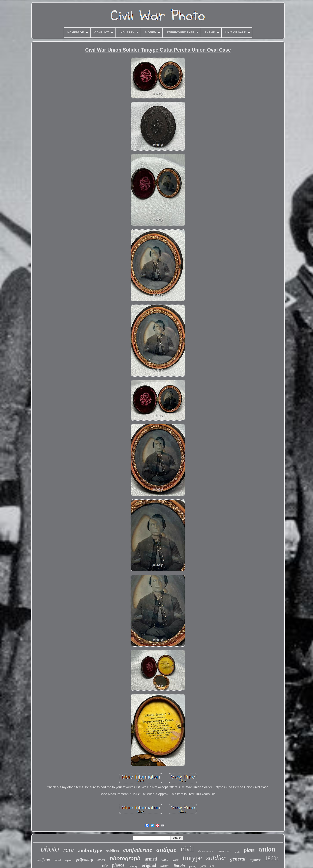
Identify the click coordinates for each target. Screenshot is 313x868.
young (193, 867)
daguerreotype (206, 852)
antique (166, 849)
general (238, 859)
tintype (192, 858)
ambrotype (90, 850)
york (176, 860)
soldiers (113, 851)
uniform (44, 860)
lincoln (179, 865)
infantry (255, 860)
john (203, 866)
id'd (212, 866)
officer (101, 860)
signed (68, 861)
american (224, 851)
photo (50, 849)
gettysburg (85, 859)
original (149, 865)
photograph (125, 858)
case (165, 859)
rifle (105, 866)
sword (57, 860)
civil (187, 849)
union (267, 849)
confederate (138, 850)
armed (151, 859)
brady (237, 852)
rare (68, 850)
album (165, 866)
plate (249, 850)
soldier (216, 858)
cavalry (133, 866)
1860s (272, 858)
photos (118, 865)
